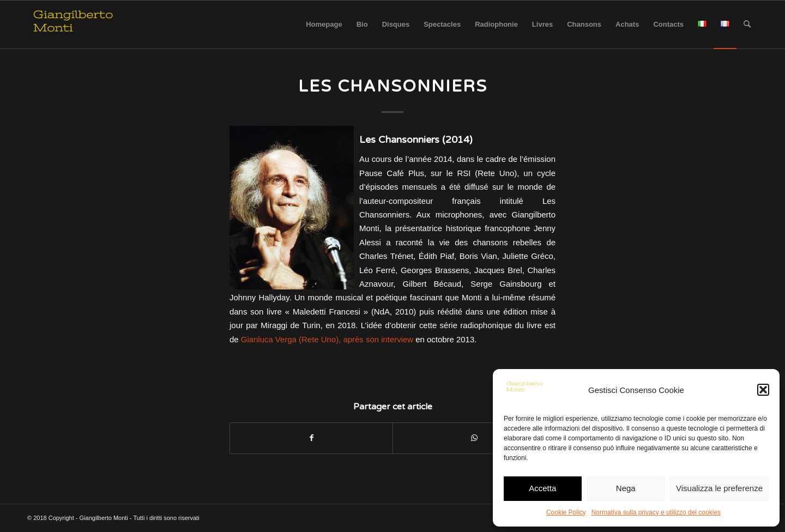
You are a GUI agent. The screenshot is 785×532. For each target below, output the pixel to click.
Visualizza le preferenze (719, 488)
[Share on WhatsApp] (474, 438)
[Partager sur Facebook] (311, 438)
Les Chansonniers (393, 86)
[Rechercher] (747, 25)
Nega (626, 488)
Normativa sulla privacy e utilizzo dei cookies (656, 512)
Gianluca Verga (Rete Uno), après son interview (327, 339)
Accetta (542, 488)
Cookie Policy (566, 512)
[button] (763, 390)
